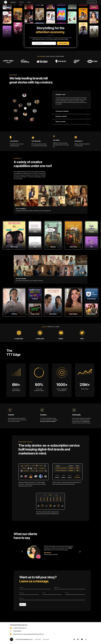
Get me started (63, 43)
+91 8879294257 (16, 631)
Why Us (22, 2)
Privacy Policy (38, 639)
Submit (23, 604)
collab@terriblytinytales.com (18, 628)
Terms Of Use (46, 639)
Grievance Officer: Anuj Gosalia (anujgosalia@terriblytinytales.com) (27, 634)
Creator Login (92, 2)
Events (29, 2)
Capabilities (13, 2)
